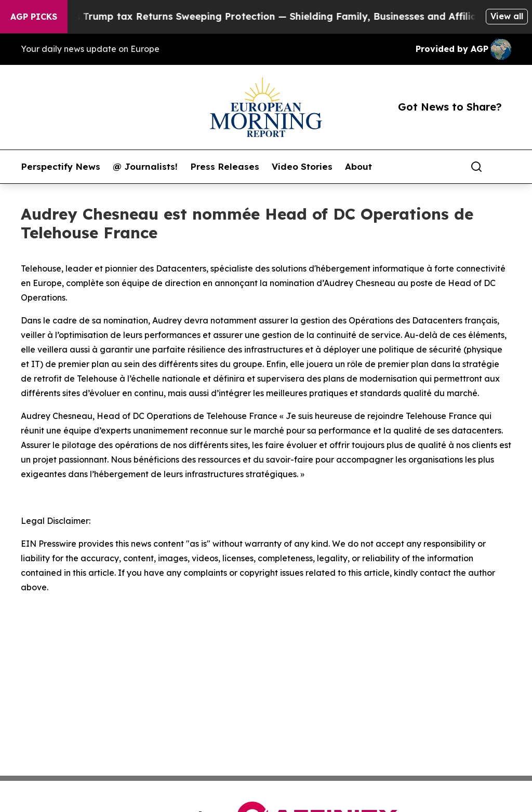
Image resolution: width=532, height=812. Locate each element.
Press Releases (225, 167)
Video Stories (302, 167)
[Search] (476, 167)
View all (507, 16)
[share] (504, 167)
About (358, 167)
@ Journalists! (145, 167)
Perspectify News (61, 167)
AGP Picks (34, 17)
